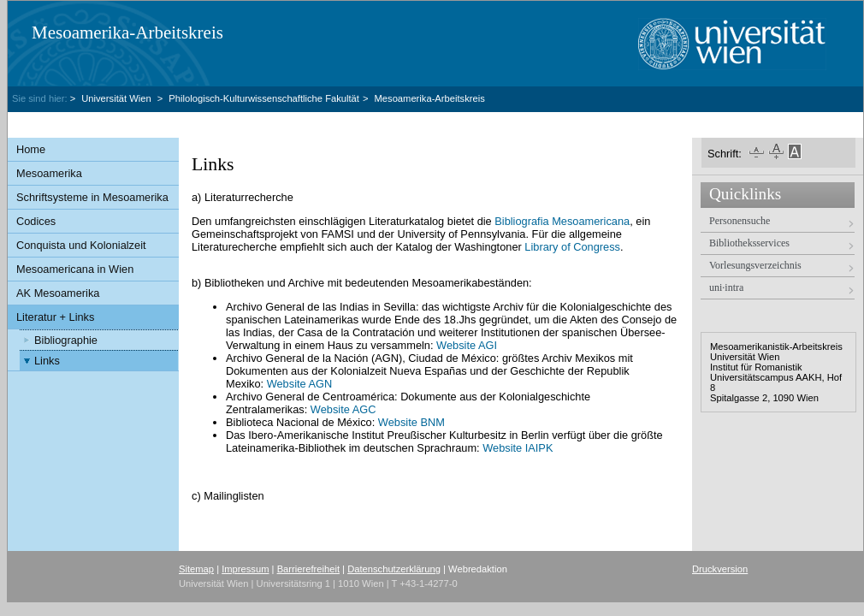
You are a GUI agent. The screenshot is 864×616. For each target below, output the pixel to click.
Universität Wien (118, 98)
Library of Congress (572, 247)
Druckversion (720, 569)
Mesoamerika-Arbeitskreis (127, 33)
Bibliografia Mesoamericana (562, 221)
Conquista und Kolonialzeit (81, 245)
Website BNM (411, 422)
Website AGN (300, 384)
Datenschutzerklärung (394, 569)
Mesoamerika (49, 173)
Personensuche (740, 221)
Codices (36, 221)
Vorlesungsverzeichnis (755, 265)
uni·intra (726, 287)
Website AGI (467, 345)
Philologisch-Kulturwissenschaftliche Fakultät (264, 98)
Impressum (245, 569)
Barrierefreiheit (308, 569)
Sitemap (196, 569)
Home (31, 149)
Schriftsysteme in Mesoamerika (92, 197)
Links (47, 361)
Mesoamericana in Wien (75, 269)
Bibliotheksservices (749, 243)
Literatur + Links (55, 317)
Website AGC (343, 409)
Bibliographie (66, 340)
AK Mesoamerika (58, 293)
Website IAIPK (518, 448)
